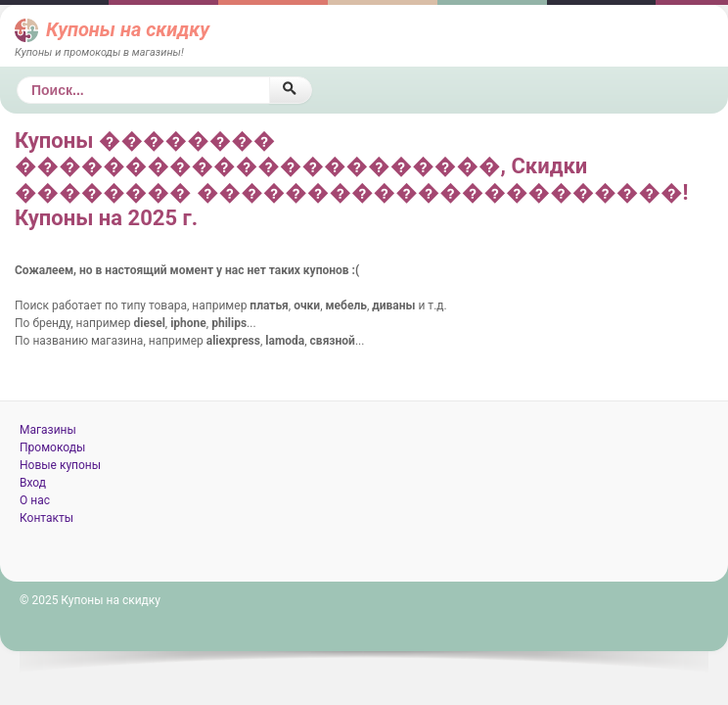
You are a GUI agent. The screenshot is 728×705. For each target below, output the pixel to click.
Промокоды (52, 447)
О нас (35, 500)
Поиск (17, 77)
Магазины (48, 430)
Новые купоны (60, 465)
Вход (33, 483)
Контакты (46, 518)
